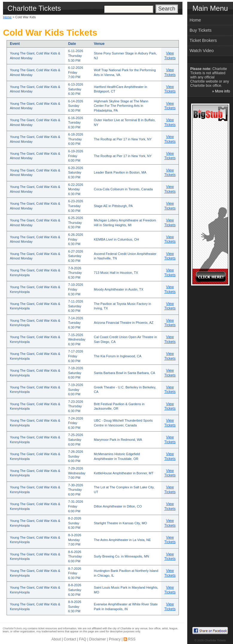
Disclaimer (98, 639)
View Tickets (170, 56)
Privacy (115, 639)
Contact (70, 639)
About (56, 639)
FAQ (83, 639)
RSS (132, 639)
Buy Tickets (201, 30)
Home (7, 17)
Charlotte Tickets (215, 640)
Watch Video (202, 51)
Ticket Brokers (203, 40)
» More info (221, 91)
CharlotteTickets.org (15, 628)
